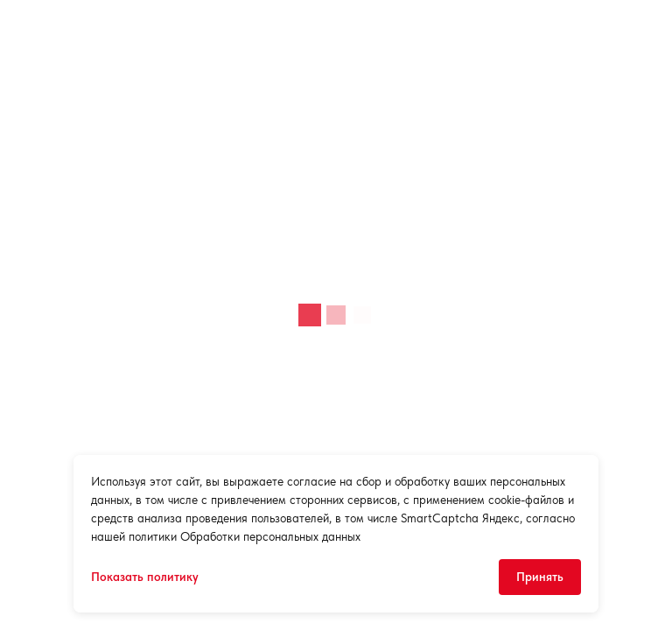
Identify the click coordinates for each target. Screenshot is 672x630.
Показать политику (145, 577)
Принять (540, 577)
